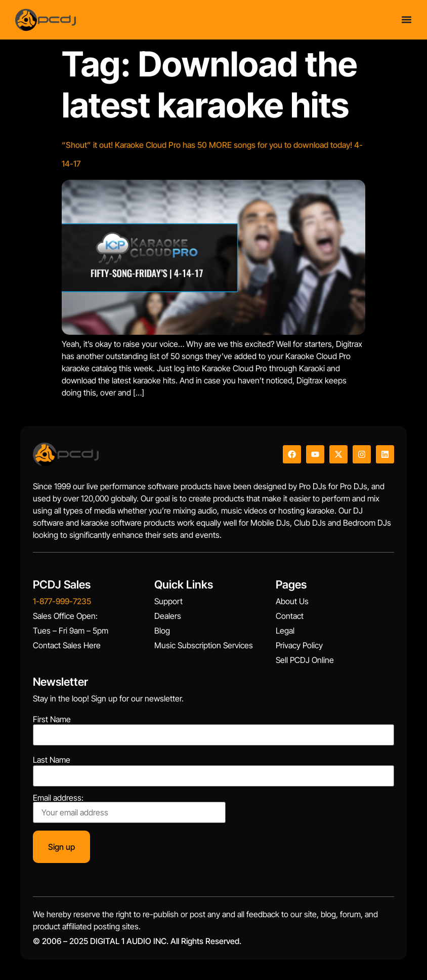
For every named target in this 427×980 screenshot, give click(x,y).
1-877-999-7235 (62, 601)
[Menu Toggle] (407, 17)
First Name (52, 719)
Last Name (52, 760)
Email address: (129, 808)
